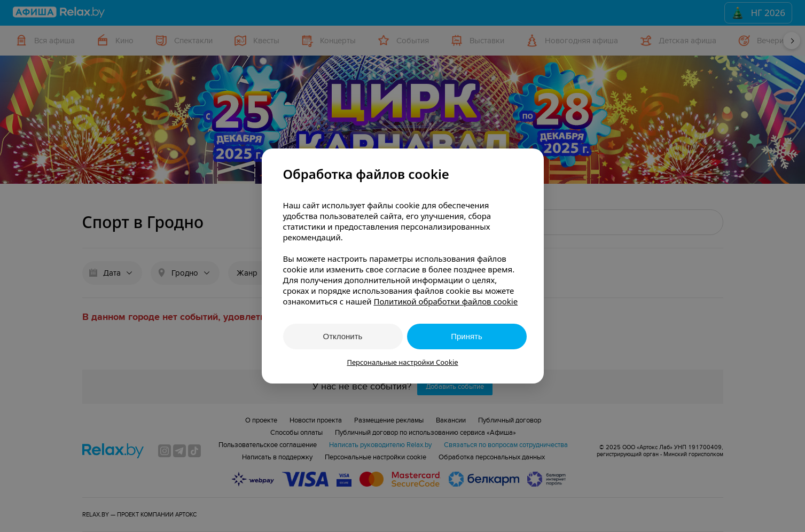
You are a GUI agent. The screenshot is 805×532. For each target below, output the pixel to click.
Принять (467, 336)
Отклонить (343, 336)
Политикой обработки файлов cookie (446, 301)
